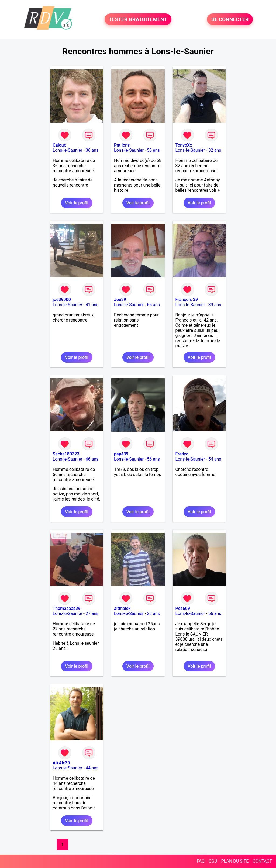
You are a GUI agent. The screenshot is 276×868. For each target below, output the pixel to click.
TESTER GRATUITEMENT (138, 19)
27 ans (92, 614)
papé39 (121, 454)
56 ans (153, 459)
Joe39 (120, 300)
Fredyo (182, 454)
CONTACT (262, 861)
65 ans (153, 305)
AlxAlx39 (61, 763)
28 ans (153, 614)
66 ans (92, 459)
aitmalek (122, 608)
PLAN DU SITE (235, 861)
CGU (213, 861)
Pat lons (122, 145)
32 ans (215, 150)
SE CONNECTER (230, 19)
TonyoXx (184, 145)
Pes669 (183, 608)
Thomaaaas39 (67, 608)
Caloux (59, 145)
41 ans (92, 305)
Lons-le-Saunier (68, 150)
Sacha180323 (66, 454)
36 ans (92, 150)
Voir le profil (77, 203)
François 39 (187, 300)
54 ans (215, 459)
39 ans (215, 305)
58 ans (153, 150)
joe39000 (62, 300)
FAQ (201, 861)
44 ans (92, 768)
